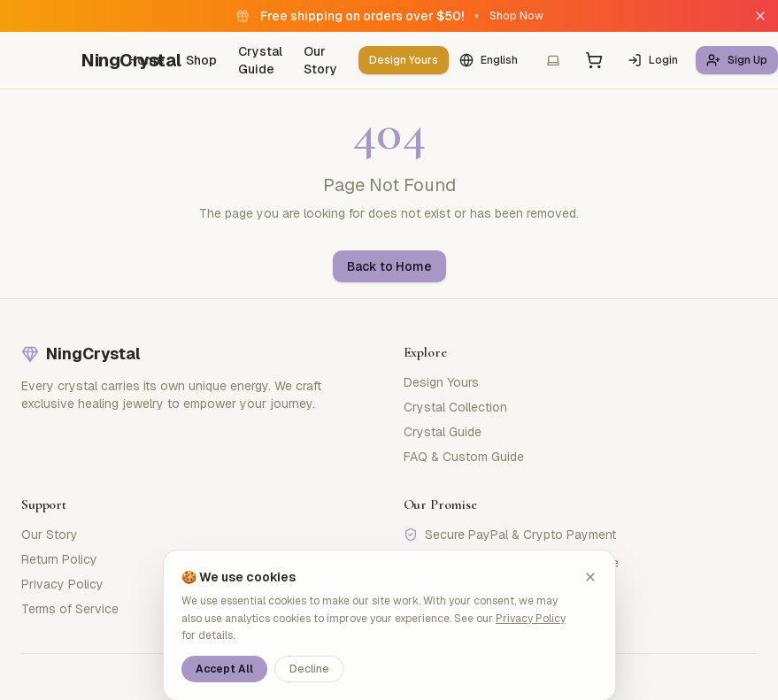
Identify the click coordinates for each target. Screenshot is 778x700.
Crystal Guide (260, 60)
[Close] (760, 16)
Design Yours (404, 60)
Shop (201, 60)
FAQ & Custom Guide (464, 457)
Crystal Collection (455, 407)
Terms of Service (70, 609)
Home (146, 60)
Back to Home (389, 266)
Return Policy (59, 559)
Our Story (320, 60)
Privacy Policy (62, 584)
